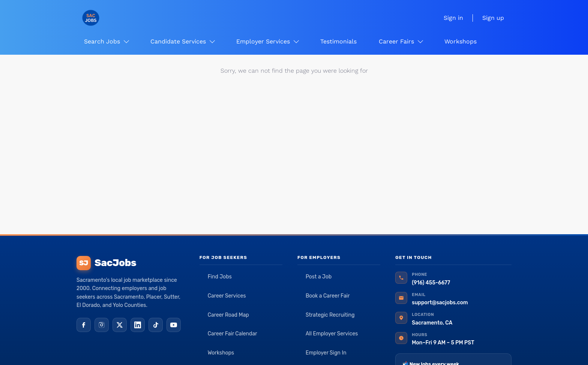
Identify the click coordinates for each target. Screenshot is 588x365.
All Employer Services (332, 334)
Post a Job (319, 277)
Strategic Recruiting (330, 315)
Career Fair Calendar (232, 334)
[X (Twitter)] (120, 325)
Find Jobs (220, 277)
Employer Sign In (326, 353)
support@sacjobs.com (440, 303)
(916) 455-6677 (431, 283)
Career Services (227, 296)
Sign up (493, 18)
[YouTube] (174, 325)
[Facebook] (84, 325)
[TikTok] (156, 325)
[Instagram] (102, 325)
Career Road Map (228, 315)
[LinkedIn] (138, 325)
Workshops (221, 353)
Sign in (453, 18)
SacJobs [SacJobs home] (106, 263)
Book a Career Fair (328, 296)
